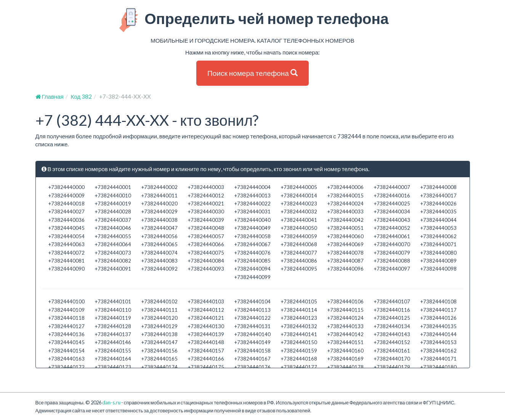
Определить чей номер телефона (253, 20)
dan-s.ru (111, 402)
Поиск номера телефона (253, 73)
